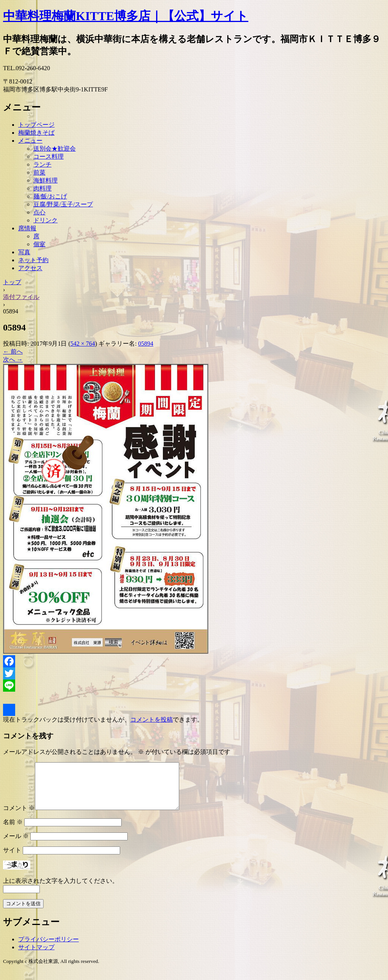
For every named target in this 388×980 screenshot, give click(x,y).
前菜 (39, 172)
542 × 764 (83, 344)
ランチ (42, 164)
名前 (13, 831)
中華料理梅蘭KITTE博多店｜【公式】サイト (126, 16)
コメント (19, 817)
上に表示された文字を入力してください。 (61, 890)
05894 (146, 344)
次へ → (13, 359)
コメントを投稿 (152, 720)
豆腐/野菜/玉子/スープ (63, 204)
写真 (24, 252)
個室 (39, 244)
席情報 (27, 228)
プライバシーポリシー (48, 948)
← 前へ (13, 352)
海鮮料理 (45, 180)
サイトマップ (36, 956)
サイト (12, 859)
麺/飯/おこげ (50, 196)
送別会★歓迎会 (55, 149)
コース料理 (48, 157)
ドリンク (45, 220)
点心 (39, 212)
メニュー (30, 141)
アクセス (30, 268)
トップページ (36, 125)
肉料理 (42, 188)
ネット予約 (33, 260)
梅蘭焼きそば (36, 133)
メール (16, 845)
